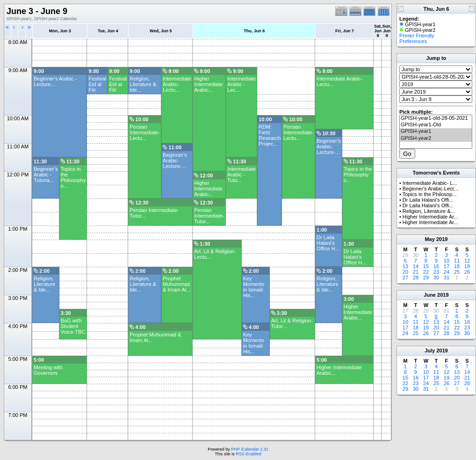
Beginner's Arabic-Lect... (430, 189)
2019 (442, 239)
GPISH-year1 (436, 131)
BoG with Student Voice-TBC (73, 326)
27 (405, 277)
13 (405, 266)
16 (436, 266)
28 (416, 277)
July (430, 350)
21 (416, 272)
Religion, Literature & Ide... (143, 84)
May (429, 239)
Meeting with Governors (48, 370)
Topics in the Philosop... (430, 194)
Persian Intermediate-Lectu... (145, 132)
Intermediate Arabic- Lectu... (177, 84)
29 (426, 277)
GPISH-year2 (436, 139)
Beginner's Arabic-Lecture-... (329, 146)
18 (457, 266)
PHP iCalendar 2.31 (249, 449)
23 (436, 272)
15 (426, 266)
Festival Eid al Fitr (97, 84)
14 (416, 266)
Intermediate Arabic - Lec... (242, 84)
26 (467, 272)
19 (467, 266)
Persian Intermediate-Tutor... (209, 216)
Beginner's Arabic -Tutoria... (46, 175)
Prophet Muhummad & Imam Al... (177, 284)
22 (426, 272)
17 (447, 266)
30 (436, 277)
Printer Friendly (417, 36)
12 (467, 261)
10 (447, 261)
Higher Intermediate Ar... (430, 217)
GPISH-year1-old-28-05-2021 (436, 118)
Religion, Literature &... (429, 211)
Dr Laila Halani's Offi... (428, 200)
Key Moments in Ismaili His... (254, 287)
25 (457, 272)
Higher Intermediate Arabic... (208, 84)
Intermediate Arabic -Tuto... (242, 175)
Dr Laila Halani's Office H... (328, 243)
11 (457, 261)
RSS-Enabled (249, 454)
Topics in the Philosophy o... (73, 177)
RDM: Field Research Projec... (270, 135)
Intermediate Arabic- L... (430, 183)
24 (447, 272)
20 (405, 272)
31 (447, 277)
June (430, 295)
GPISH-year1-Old (436, 125)
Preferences (413, 41)
